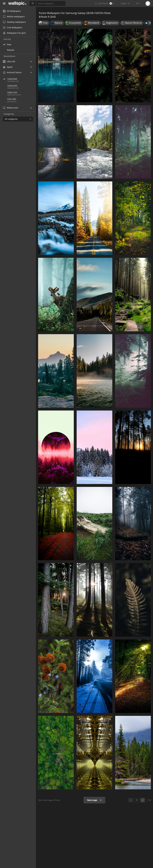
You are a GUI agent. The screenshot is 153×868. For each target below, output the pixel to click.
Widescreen (11, 108)
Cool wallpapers (13, 27)
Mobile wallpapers (14, 16)
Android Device (12, 72)
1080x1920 (12, 92)
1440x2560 (12, 86)
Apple (8, 67)
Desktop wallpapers (14, 22)
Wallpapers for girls (14, 33)
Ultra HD (9, 61)
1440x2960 (21, 79)
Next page (94, 800)
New (9, 44)
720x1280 (11, 99)
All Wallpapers (12, 11)
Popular (11, 50)
